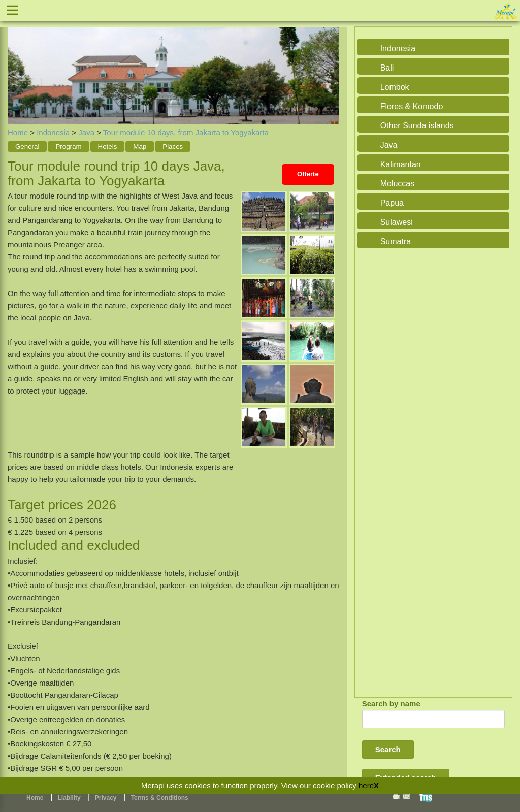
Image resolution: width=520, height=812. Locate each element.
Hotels (108, 147)
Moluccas (398, 184)
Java (86, 132)
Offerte (308, 174)
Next (329, 64)
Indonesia (53, 132)
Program (68, 147)
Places (173, 147)
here (366, 785)
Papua (392, 203)
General (27, 147)
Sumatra (396, 241)
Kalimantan (401, 164)
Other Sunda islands (417, 126)
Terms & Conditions (160, 798)
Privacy (106, 798)
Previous (18, 64)
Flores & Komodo (412, 106)
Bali (387, 68)
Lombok (395, 87)
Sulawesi (397, 222)
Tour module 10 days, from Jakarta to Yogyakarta (186, 132)
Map (140, 147)
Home (18, 132)
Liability (69, 798)
